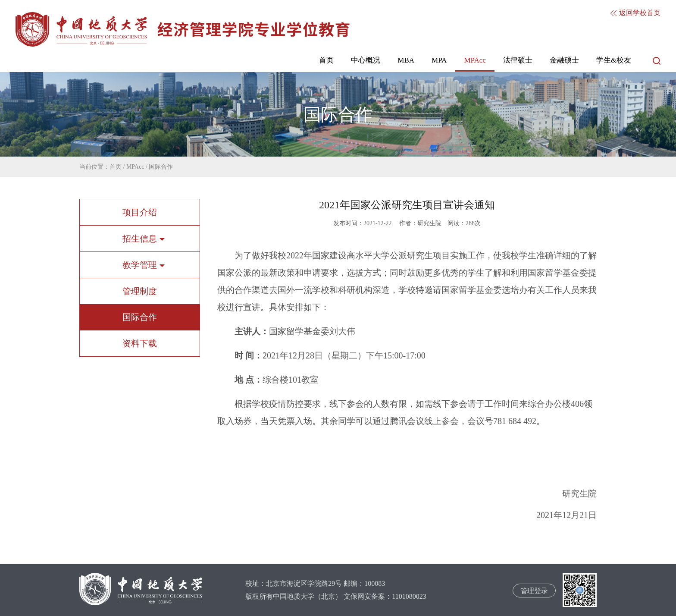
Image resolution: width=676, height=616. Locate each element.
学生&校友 (614, 60)
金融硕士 (564, 60)
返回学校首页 (635, 13)
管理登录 (534, 591)
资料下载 (140, 343)
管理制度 (140, 291)
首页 (326, 60)
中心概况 (366, 60)
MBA (406, 60)
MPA (439, 60)
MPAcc (475, 60)
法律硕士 (518, 60)
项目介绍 (140, 212)
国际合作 (161, 167)
